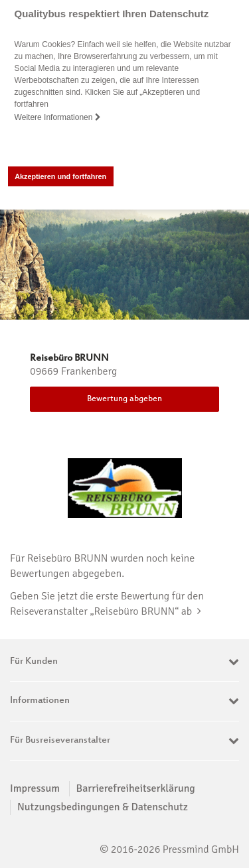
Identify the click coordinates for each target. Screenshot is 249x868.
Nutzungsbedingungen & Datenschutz (103, 807)
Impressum (35, 788)
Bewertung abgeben (124, 399)
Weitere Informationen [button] (58, 117)
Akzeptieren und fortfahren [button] (60, 176)
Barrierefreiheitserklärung (136, 788)
